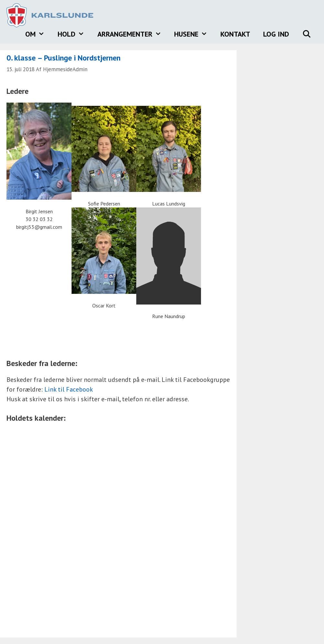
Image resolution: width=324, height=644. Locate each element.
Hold (74, 34)
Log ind (276, 34)
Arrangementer (133, 34)
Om (38, 34)
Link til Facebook (69, 389)
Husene (194, 34)
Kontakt (235, 34)
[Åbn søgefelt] (307, 34)
